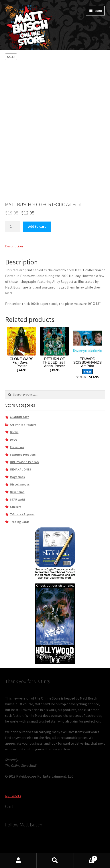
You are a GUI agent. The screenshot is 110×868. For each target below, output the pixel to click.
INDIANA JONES (21, 469)
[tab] (55, 246)
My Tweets (13, 796)
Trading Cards (20, 522)
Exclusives (17, 447)
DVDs (14, 440)
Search (55, 860)
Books (14, 432)
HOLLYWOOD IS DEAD (24, 462)
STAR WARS (18, 499)
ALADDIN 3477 (19, 417)
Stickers (16, 507)
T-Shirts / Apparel (22, 514)
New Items (17, 492)
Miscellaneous (20, 484)
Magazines (17, 477)
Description (14, 246)
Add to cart (37, 226)
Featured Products (23, 455)
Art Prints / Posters (23, 425)
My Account (18, 860)
